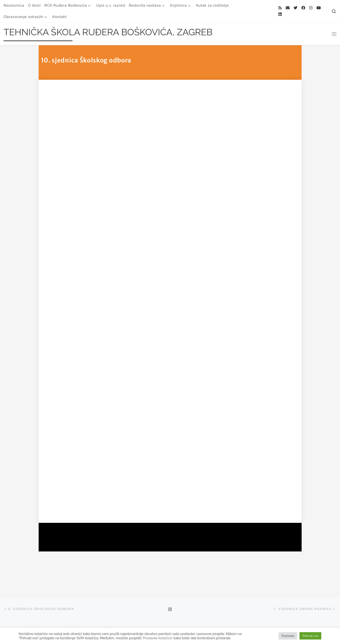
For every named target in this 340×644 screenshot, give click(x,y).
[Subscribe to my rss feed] (280, 8)
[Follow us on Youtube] (319, 8)
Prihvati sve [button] (310, 636)
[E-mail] (288, 8)
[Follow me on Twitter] (295, 8)
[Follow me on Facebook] (303, 8)
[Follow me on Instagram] (311, 8)
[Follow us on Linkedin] (280, 15)
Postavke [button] (288, 636)
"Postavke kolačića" (157, 638)
